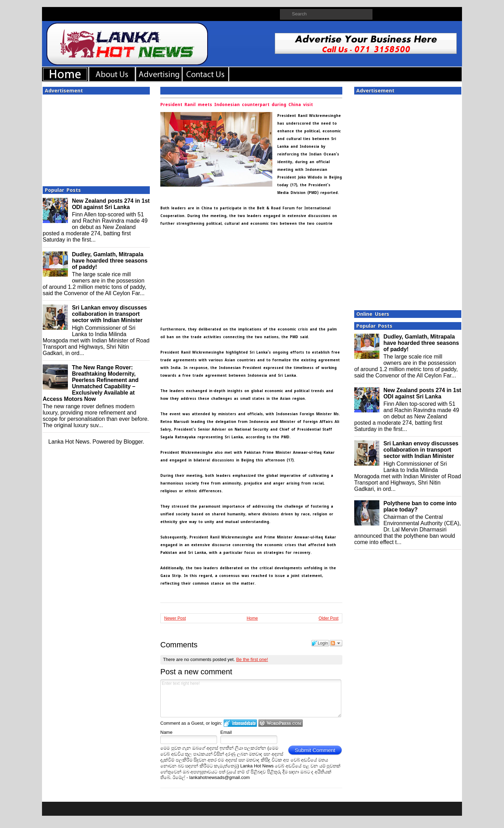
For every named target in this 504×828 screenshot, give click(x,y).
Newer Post (175, 618)
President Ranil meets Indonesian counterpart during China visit (237, 105)
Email (226, 732)
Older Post (328, 618)
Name (166, 732)
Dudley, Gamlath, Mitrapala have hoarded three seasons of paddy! (110, 261)
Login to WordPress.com (281, 723)
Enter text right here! (251, 698)
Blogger (133, 442)
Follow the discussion (336, 643)
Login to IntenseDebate (240, 723)
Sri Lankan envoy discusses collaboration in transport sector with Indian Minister (109, 314)
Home (252, 618)
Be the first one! (252, 659)
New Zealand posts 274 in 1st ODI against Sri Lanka (111, 204)
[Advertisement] (96, 138)
